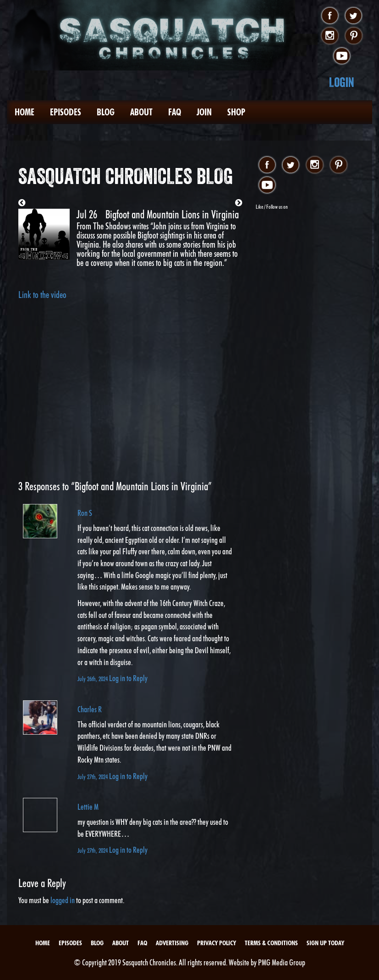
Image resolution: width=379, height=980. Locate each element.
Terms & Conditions (271, 943)
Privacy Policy (217, 943)
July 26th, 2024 (93, 679)
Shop (236, 112)
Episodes (66, 112)
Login (342, 82)
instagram (330, 36)
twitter (354, 16)
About (141, 112)
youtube (342, 56)
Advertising (172, 943)
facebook (330, 16)
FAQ (175, 112)
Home (25, 112)
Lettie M (88, 807)
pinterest (354, 36)
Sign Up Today (325, 943)
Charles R (90, 709)
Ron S (85, 513)
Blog (106, 112)
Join (204, 112)
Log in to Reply (128, 678)
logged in (63, 900)
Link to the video (42, 295)
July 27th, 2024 (93, 777)
